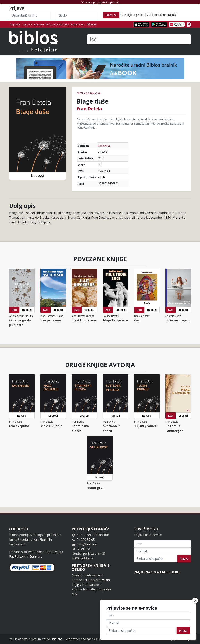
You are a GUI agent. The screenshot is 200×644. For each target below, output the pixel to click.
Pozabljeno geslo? (132, 15)
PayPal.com (17, 556)
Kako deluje (78, 24)
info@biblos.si (87, 544)
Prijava (184, 559)
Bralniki (39, 24)
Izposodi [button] (37, 176)
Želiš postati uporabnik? (162, 15)
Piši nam (92, 24)
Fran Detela (89, 108)
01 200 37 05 (86, 540)
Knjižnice (15, 24)
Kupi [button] (14, 310)
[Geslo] (77, 15)
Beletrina (104, 146)
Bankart (36, 556)
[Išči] (139, 39)
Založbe (27, 24)
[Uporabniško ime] (30, 15)
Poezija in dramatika (88, 93)
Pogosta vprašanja (57, 24)
